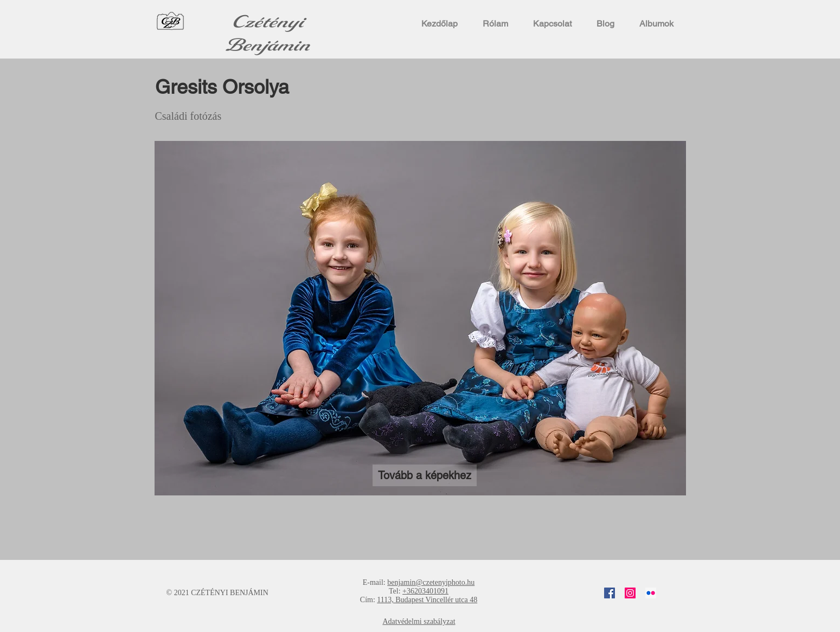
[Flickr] (651, 593)
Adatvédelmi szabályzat (419, 621)
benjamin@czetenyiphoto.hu (431, 582)
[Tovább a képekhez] (425, 475)
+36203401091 (425, 591)
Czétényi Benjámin (268, 34)
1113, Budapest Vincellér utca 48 (427, 600)
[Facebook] (610, 593)
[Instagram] (630, 593)
